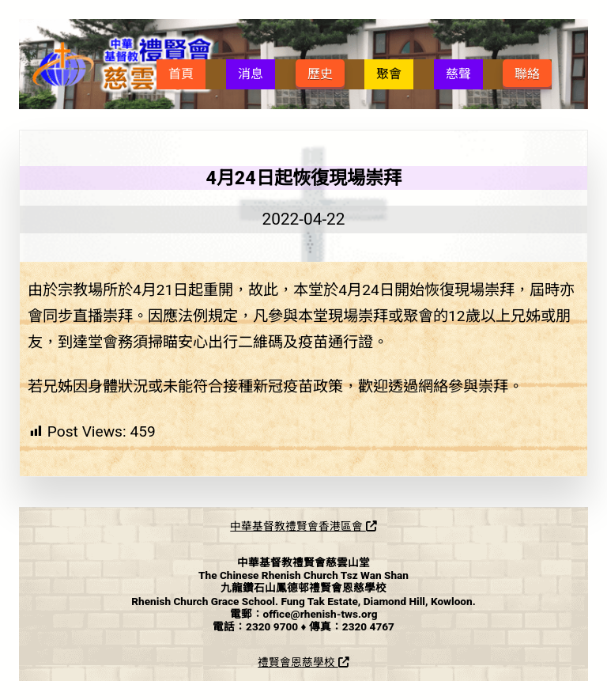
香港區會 (347, 526)
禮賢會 (302, 526)
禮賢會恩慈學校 (303, 662)
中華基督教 (258, 526)
